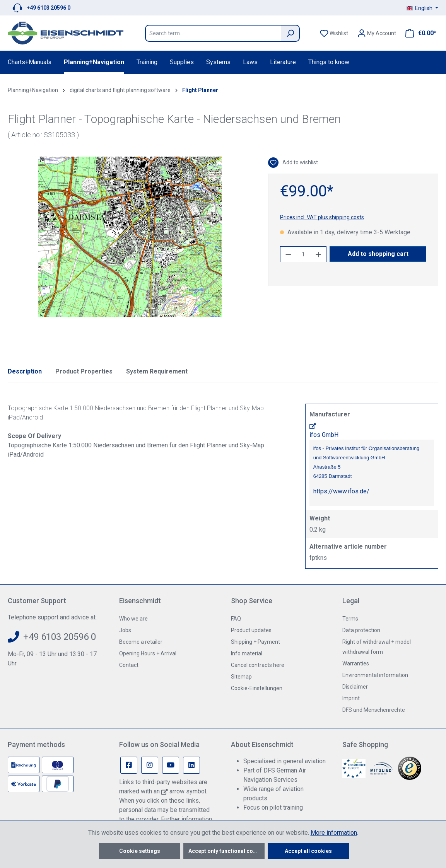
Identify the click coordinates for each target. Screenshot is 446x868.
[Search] (290, 33)
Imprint (351, 698)
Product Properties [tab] (84, 371)
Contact (129, 665)
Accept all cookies (308, 851)
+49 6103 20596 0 (49, 8)
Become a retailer (141, 642)
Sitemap (241, 677)
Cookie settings (140, 851)
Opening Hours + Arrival (148, 653)
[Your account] (377, 33)
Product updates (251, 630)
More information (334, 833)
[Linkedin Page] (191, 765)
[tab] (25, 372)
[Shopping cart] (419, 33)
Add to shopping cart (378, 254)
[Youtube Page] (171, 765)
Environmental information (375, 675)
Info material (247, 653)
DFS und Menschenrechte (374, 710)
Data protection (361, 630)
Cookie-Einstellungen (257, 688)
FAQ (236, 619)
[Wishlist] (334, 33)
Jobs (125, 630)
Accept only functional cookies (226, 851)
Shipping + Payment (255, 642)
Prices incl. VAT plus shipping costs (322, 217)
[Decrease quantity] (288, 254)
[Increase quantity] (319, 254)
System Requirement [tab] (157, 371)
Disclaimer (355, 687)
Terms (350, 619)
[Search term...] (213, 33)
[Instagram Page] (150, 765)
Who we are (133, 619)
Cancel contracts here (258, 665)
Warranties (356, 663)
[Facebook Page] (129, 765)
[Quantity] (303, 254)
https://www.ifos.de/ (341, 491)
